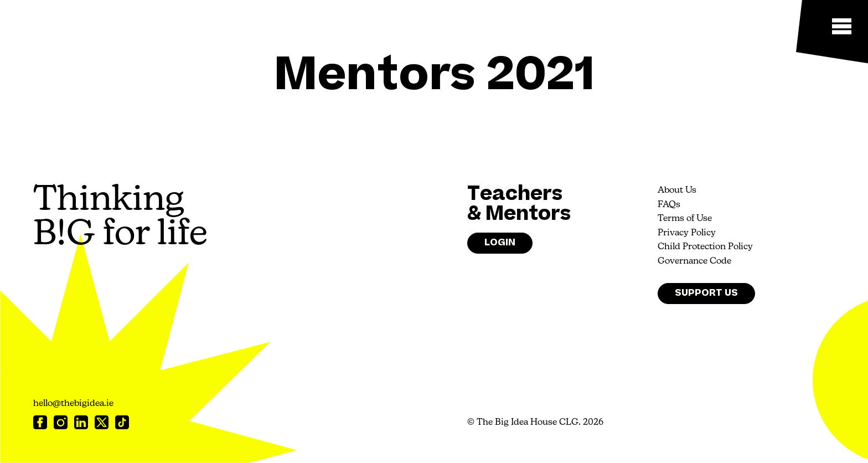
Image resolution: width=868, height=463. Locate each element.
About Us (677, 191)
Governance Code (694, 261)
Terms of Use (685, 219)
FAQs (669, 205)
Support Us (706, 293)
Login (500, 243)
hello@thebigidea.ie (73, 404)
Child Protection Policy (705, 247)
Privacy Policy (687, 233)
